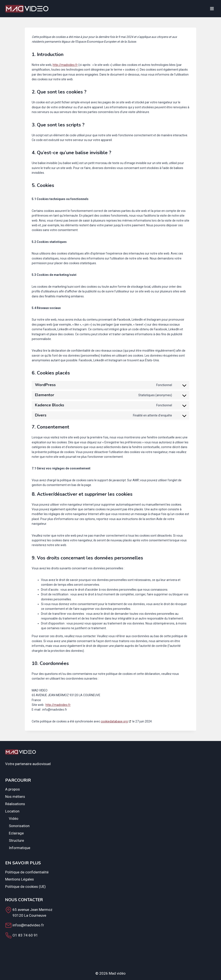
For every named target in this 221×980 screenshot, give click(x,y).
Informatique (20, 848)
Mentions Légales (20, 879)
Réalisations (15, 804)
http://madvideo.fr (65, 65)
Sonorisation (19, 826)
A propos (13, 789)
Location (12, 811)
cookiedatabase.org (114, 721)
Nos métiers (15, 797)
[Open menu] (212, 9)
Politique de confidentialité (27, 872)
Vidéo (14, 818)
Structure (16, 840)
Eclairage (16, 833)
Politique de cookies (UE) (25, 887)
